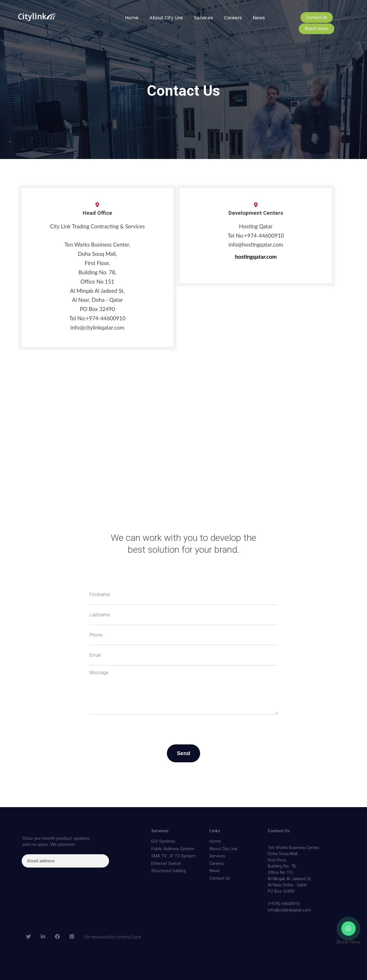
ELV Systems (163, 841)
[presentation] (134, 726)
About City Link (166, 18)
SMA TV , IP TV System (173, 856)
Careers (233, 18)
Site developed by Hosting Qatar (113, 937)
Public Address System (173, 849)
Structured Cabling (169, 871)
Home (132, 18)
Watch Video (317, 29)
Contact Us (317, 17)
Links (215, 831)
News (259, 18)
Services (203, 18)
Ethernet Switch (166, 864)
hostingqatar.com (256, 257)
